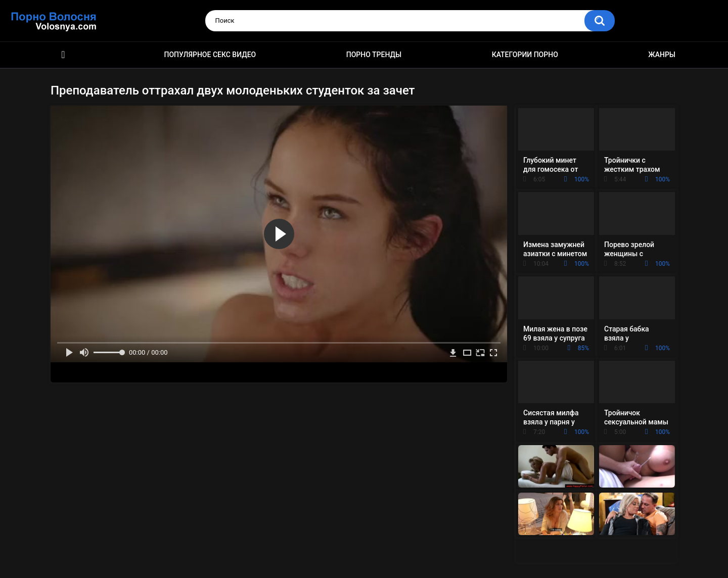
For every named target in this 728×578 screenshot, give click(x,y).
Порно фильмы (63, 55)
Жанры (662, 55)
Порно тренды (374, 55)
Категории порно (525, 55)
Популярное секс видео (210, 55)
